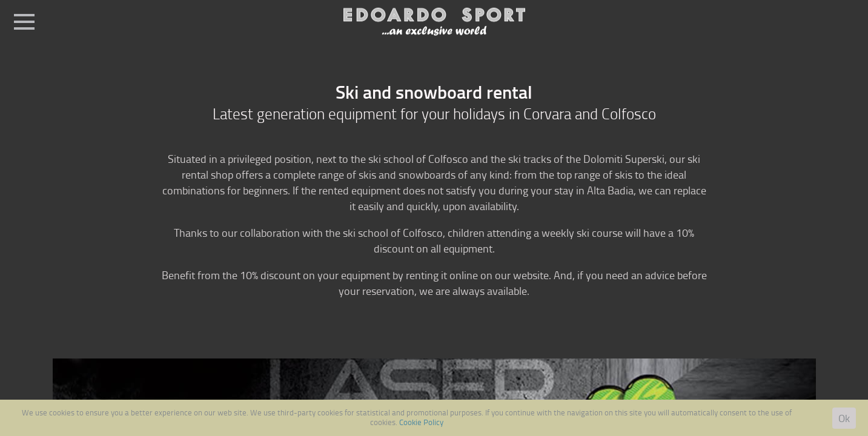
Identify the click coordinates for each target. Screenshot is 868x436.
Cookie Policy (421, 422)
